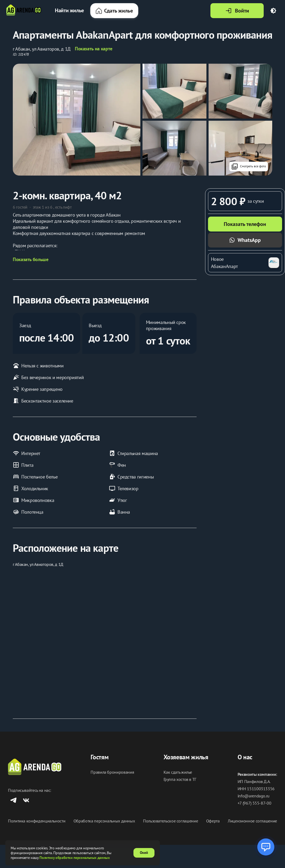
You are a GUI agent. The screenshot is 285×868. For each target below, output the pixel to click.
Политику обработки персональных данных (74, 858)
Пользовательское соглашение (170, 821)
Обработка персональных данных (104, 821)
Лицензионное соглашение (252, 821)
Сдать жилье (114, 11)
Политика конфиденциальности (37, 821)
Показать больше (31, 259)
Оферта (213, 821)
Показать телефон (245, 224)
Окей (144, 853)
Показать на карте (94, 49)
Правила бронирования (112, 772)
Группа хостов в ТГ (180, 779)
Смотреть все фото (249, 167)
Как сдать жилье (178, 772)
